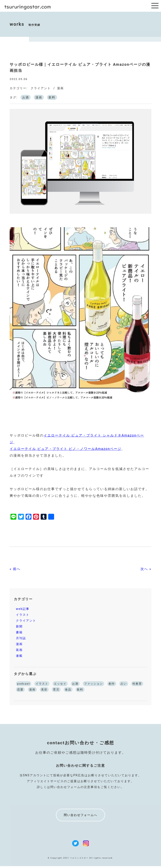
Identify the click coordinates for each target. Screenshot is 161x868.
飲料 (52, 97)
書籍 (19, 632)
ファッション (93, 684)
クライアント (41, 88)
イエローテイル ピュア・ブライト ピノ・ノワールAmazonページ (66, 449)
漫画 (60, 88)
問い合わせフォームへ (80, 815)
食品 (68, 690)
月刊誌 (21, 638)
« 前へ (15, 569)
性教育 (137, 684)
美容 (44, 690)
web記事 (23, 609)
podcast (24, 684)
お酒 (26, 97)
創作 (112, 684)
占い (124, 684)
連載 (19, 656)
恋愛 (20, 690)
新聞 (19, 626)
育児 (56, 690)
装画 (19, 650)
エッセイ (60, 684)
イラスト (23, 615)
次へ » (146, 569)
